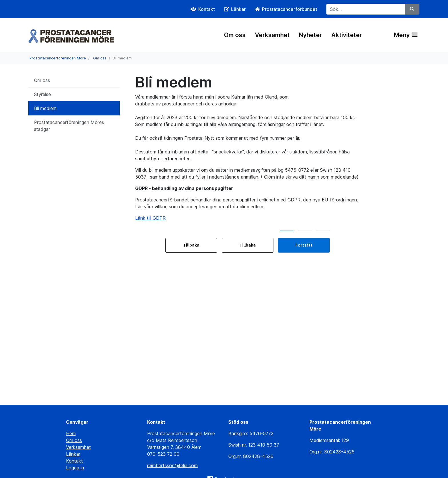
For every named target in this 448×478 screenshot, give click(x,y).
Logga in (75, 468)
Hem (71, 433)
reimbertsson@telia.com (172, 465)
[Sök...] (366, 9)
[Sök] (412, 9)
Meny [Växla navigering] (406, 35)
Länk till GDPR (150, 218)
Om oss (235, 35)
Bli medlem (45, 108)
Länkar (73, 454)
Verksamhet (272, 35)
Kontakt (74, 461)
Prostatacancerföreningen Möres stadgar (69, 126)
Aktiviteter (347, 35)
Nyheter (310, 35)
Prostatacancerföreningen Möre (58, 58)
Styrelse (42, 94)
